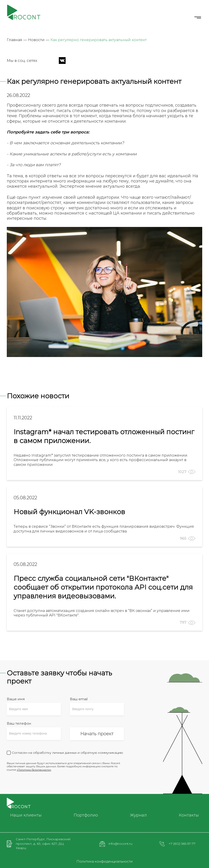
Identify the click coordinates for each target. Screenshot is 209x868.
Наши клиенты (26, 815)
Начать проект (97, 734)
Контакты (189, 815)
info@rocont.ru (120, 844)
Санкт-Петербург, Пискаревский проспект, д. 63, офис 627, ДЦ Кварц (43, 843)
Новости (36, 40)
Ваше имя (16, 699)
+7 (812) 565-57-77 (182, 844)
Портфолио (86, 815)
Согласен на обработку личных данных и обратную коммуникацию (67, 753)
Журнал (138, 815)
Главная (14, 40)
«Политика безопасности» (34, 770)
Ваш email (79, 699)
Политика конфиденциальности (105, 861)
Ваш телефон (19, 723)
